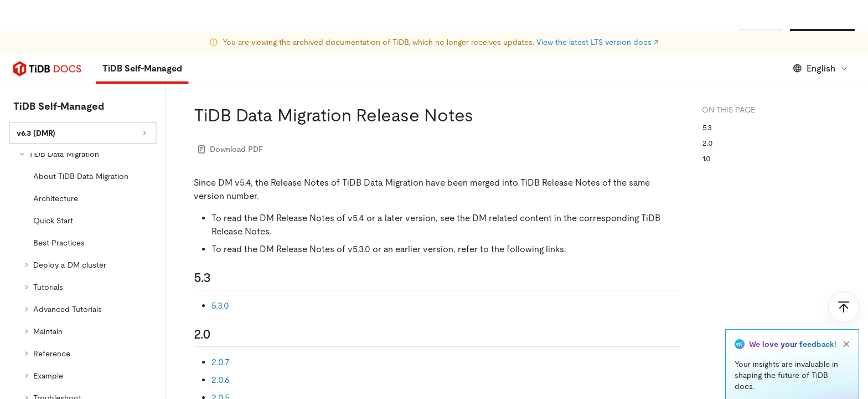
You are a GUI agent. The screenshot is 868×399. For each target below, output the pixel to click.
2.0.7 (221, 362)
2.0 (708, 143)
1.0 (707, 158)
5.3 (707, 127)
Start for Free (822, 38)
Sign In (760, 38)
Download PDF (231, 149)
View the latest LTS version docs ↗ (598, 11)
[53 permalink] (220, 278)
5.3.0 (220, 306)
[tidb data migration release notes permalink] (482, 115)
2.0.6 (221, 380)
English (821, 68)
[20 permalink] (220, 334)
